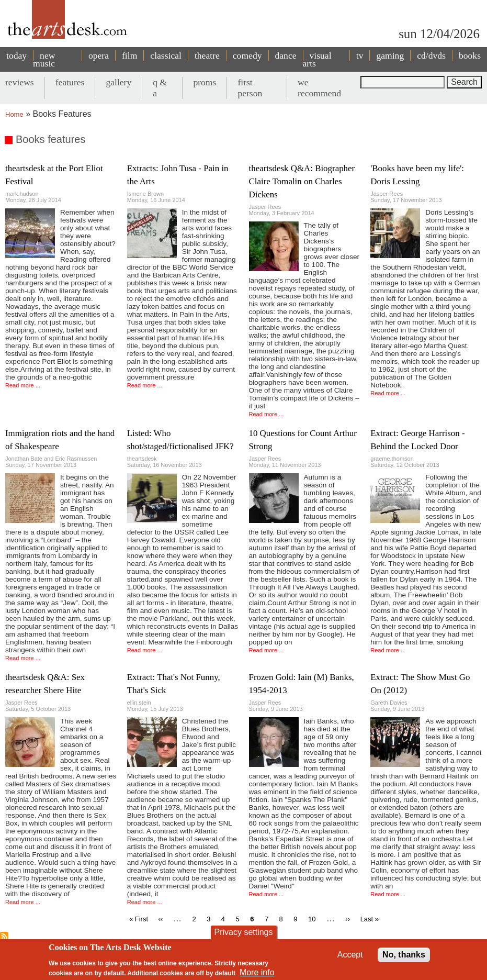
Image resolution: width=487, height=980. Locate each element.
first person (250, 88)
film (129, 55)
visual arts (317, 59)
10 (312, 919)
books (470, 55)
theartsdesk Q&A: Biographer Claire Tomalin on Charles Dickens (302, 181)
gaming (390, 55)
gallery (118, 82)
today (16, 55)
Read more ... (23, 385)
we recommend (319, 88)
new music (44, 59)
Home (14, 114)
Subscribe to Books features (4, 936)
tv (360, 55)
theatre (207, 55)
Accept (350, 955)
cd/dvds (431, 55)
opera (99, 55)
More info (257, 972)
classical (166, 55)
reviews (20, 82)
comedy (247, 55)
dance (286, 55)
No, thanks (404, 955)
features (70, 82)
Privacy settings (243, 932)
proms (205, 82)
